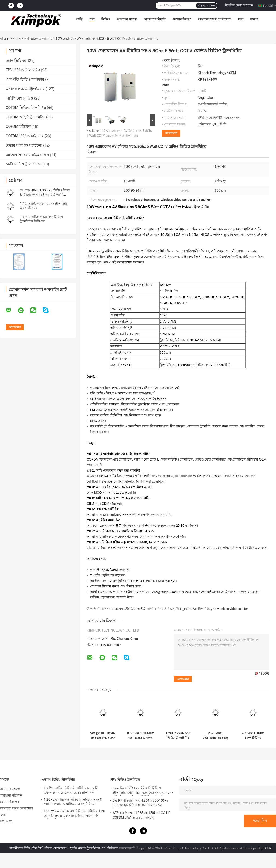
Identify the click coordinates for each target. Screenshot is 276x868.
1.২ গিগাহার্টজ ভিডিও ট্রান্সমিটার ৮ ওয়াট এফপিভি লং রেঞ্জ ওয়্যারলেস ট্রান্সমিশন (70, 790)
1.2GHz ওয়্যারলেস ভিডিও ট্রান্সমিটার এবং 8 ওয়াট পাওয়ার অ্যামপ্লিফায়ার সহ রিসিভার (178, 736)
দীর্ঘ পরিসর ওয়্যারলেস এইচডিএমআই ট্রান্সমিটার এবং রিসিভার (134, 609)
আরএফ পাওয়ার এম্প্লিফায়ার (27, 155)
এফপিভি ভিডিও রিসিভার (25, 79)
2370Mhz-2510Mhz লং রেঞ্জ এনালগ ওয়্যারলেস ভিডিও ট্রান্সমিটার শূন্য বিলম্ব (215, 736)
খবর (240, 19)
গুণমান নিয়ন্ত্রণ (182, 19)
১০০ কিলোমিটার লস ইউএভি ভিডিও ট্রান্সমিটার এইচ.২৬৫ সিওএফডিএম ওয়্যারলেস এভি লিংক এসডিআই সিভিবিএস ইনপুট (143, 791)
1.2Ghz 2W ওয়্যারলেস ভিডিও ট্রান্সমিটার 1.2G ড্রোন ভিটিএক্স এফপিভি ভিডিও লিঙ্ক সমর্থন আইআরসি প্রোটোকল (74, 814)
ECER (267, 848)
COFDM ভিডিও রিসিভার (25, 136)
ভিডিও (106, 19)
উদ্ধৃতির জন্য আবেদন (239, 5)
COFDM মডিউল (18, 127)
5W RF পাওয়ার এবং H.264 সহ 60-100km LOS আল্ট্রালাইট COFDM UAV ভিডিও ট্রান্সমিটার (141, 803)
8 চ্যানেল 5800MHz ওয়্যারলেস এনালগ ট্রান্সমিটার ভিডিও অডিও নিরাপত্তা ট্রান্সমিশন (140, 736)
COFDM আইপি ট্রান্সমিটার (26, 117)
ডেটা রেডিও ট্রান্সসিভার (24, 164)
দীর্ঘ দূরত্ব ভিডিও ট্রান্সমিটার (194, 609)
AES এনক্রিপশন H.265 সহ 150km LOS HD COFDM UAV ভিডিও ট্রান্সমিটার (142, 815)
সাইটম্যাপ (6, 821)
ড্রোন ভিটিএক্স (16, 61)
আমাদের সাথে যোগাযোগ (214, 19)
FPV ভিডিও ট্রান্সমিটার (23, 70)
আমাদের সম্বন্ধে (127, 19)
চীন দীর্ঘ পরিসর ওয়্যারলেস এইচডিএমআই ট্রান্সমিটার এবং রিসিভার (75, 848)
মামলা (254, 19)
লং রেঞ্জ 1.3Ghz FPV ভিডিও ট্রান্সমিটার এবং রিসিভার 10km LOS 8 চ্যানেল (253, 736)
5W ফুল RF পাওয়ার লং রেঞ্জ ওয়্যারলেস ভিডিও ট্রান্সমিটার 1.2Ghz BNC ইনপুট (103, 736)
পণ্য (92, 19)
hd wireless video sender (230, 609)
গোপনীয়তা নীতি (19, 848)
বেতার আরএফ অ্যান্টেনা (24, 145)
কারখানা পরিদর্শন (154, 19)
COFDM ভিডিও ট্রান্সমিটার (26, 108)
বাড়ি (79, 19)
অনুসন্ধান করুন (207, 6)
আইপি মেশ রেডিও (19, 98)
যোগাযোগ (171, 133)
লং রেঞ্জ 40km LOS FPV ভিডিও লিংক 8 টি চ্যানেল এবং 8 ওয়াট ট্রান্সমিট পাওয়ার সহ (45, 195)
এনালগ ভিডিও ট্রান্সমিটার (36, 39)
